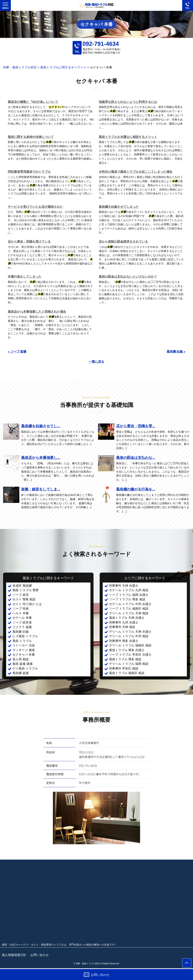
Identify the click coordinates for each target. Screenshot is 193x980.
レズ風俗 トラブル (25, 636)
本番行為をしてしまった (25, 277)
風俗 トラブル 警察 (26, 590)
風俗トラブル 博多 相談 (125, 659)
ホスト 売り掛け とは (27, 604)
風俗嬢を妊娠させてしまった (119, 207)
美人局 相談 (21, 659)
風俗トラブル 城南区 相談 (127, 673)
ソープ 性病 (21, 609)
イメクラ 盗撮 (22, 627)
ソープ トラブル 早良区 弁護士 (130, 655)
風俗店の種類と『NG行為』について (33, 102)
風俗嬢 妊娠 (21, 632)
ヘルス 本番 (21, 613)
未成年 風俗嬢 (22, 586)
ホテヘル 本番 (22, 618)
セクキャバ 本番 (24, 655)
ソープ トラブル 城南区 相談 (129, 609)
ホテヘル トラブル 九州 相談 (129, 590)
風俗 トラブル (22, 641)
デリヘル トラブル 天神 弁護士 (130, 632)
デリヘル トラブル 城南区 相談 (130, 645)
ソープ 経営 (21, 595)
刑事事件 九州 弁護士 (124, 622)
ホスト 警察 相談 (24, 599)
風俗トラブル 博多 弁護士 (127, 650)
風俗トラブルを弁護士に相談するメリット (128, 137)
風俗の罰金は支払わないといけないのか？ (128, 277)
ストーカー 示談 (24, 645)
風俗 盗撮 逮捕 (22, 664)
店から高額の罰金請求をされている (123, 242)
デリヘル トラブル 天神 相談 (129, 613)
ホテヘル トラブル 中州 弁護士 (130, 604)
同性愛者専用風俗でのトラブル (29, 172)
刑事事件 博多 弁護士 (124, 641)
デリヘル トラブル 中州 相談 (129, 636)
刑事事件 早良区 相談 (124, 669)
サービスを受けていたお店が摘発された (35, 207)
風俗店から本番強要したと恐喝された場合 (37, 312)
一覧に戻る (96, 362)
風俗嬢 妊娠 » (176, 352)
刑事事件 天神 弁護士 (124, 586)
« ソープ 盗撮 (17, 352)
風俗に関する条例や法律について (31, 137)
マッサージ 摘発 (24, 650)
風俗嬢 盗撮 (21, 673)
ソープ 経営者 (22, 622)
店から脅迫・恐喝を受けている (29, 242)
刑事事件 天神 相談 (122, 627)
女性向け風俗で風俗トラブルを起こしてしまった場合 (136, 172)
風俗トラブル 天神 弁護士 (127, 618)
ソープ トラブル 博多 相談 (127, 599)
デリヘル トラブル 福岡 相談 (129, 664)
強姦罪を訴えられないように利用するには (128, 102)
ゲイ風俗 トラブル (25, 669)
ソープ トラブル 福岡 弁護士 (129, 595)
